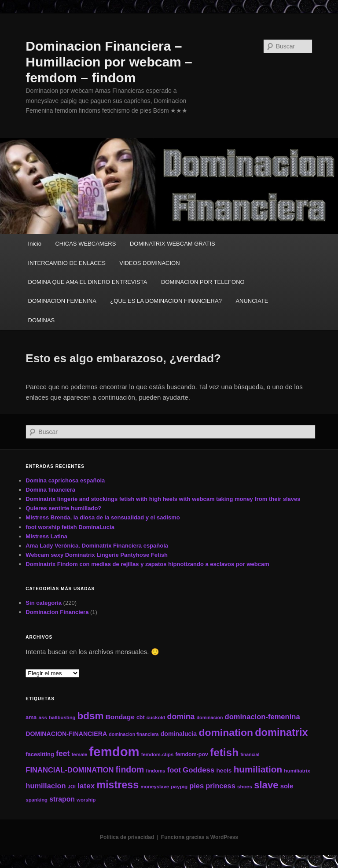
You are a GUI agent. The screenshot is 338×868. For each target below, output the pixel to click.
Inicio (35, 244)
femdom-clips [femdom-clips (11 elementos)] (157, 754)
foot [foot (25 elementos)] (174, 770)
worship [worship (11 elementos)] (86, 800)
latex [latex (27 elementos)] (86, 786)
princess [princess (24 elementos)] (220, 786)
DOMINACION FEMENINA (62, 301)
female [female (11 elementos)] (80, 754)
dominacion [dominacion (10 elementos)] (210, 717)
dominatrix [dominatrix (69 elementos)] (281, 732)
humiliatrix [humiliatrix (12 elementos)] (297, 771)
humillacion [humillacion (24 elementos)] (46, 786)
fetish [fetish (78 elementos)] (224, 752)
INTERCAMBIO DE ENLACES (67, 263)
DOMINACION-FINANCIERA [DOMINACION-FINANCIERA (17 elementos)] (66, 734)
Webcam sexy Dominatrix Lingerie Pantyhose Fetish (97, 555)
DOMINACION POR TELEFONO (203, 282)
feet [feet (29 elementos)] (63, 754)
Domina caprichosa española (65, 480)
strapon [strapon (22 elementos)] (62, 799)
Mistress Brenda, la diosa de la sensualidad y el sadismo (103, 517)
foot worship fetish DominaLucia (70, 527)
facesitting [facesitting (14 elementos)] (40, 754)
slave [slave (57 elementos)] (266, 785)
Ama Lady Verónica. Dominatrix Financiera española (97, 546)
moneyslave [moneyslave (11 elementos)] (155, 787)
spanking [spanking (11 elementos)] (37, 800)
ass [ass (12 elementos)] (43, 717)
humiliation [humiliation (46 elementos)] (258, 769)
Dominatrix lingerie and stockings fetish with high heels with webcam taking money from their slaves (163, 499)
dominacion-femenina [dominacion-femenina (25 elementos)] (263, 717)
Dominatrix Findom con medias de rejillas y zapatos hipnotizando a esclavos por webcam (147, 564)
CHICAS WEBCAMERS (85, 244)
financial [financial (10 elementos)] (250, 754)
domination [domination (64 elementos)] (226, 732)
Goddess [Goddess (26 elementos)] (198, 770)
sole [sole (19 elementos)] (287, 786)
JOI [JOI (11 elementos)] (72, 787)
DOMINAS (42, 320)
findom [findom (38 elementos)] (130, 769)
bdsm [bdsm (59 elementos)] (91, 716)
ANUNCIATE (252, 301)
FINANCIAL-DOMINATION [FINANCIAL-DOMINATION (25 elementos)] (70, 770)
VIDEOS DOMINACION (149, 263)
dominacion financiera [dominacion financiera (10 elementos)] (134, 734)
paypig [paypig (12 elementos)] (179, 786)
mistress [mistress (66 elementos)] (118, 785)
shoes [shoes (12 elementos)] (245, 786)
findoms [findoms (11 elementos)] (156, 771)
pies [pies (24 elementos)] (197, 786)
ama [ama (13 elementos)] (31, 717)
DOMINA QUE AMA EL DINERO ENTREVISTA (88, 282)
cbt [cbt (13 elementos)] (141, 717)
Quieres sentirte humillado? (63, 508)
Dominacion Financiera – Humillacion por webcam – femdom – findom (109, 62)
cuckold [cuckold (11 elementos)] (156, 717)
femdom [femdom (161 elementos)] (114, 752)
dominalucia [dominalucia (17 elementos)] (179, 734)
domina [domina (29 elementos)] (181, 717)
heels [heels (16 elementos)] (224, 771)
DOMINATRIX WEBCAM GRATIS (173, 244)
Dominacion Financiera (57, 612)
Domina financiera (50, 490)
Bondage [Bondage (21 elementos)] (120, 717)
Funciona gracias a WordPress (200, 837)
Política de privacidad (127, 837)
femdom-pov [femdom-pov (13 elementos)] (191, 754)
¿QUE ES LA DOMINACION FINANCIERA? (166, 301)
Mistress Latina (46, 536)
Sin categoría (44, 603)
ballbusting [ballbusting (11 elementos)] (62, 717)
